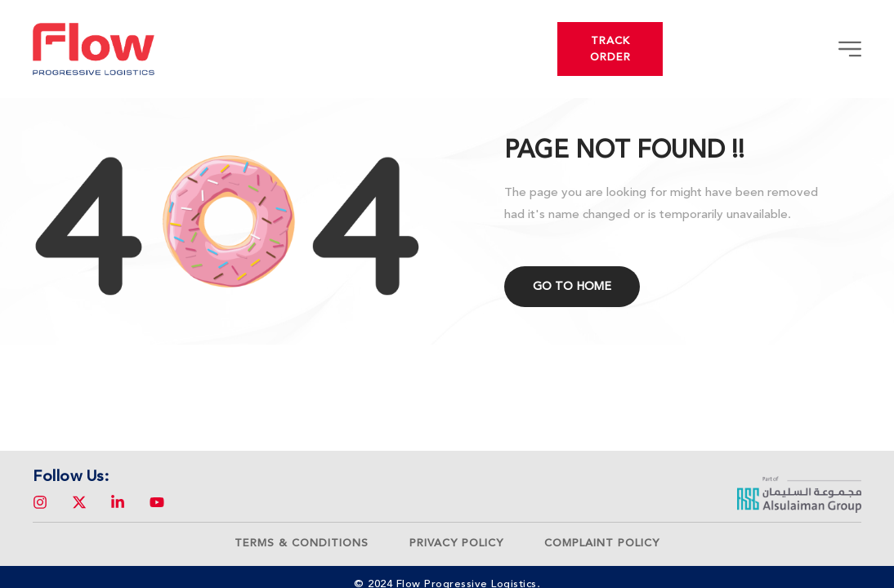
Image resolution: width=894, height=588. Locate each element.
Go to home (572, 287)
